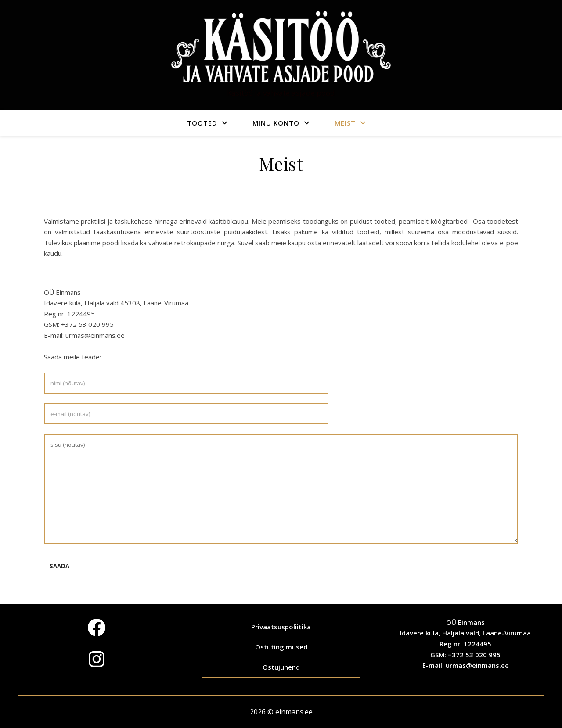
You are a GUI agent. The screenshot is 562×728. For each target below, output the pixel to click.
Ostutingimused (281, 647)
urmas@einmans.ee (477, 665)
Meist (345, 123)
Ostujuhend (281, 667)
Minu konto (276, 123)
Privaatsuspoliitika (281, 627)
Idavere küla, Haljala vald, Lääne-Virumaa (465, 633)
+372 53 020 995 (474, 655)
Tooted (202, 123)
